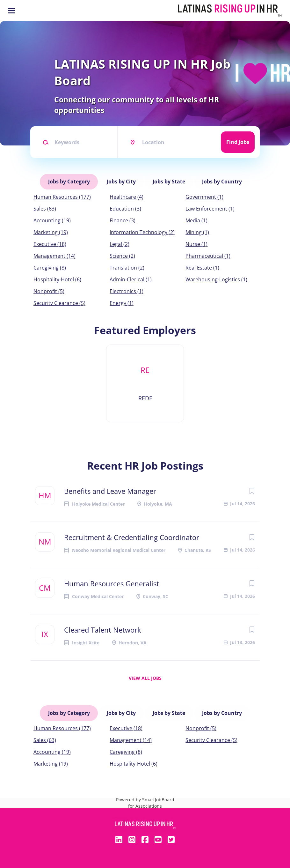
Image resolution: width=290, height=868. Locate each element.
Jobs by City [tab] (122, 181)
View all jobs (145, 676)
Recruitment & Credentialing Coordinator (132, 535)
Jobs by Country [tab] (222, 181)
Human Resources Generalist (112, 582)
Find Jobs (238, 142)
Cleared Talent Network (103, 628)
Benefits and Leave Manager (110, 489)
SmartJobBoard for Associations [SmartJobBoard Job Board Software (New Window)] (151, 799)
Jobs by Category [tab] (70, 181)
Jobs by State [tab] (169, 181)
